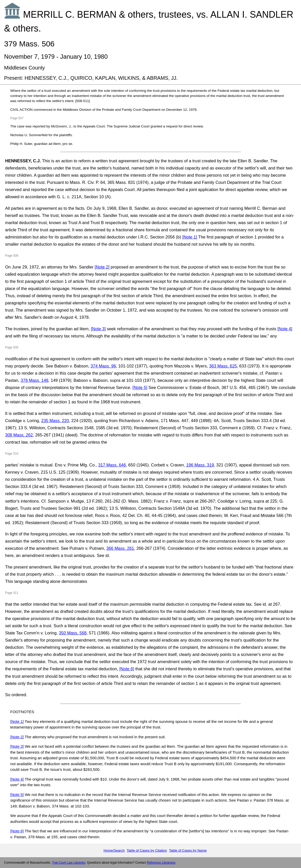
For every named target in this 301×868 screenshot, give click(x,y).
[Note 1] (190, 237)
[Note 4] (285, 329)
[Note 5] (140, 387)
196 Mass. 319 (200, 465)
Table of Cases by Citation (147, 850)
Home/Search (114, 850)
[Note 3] (98, 329)
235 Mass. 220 (55, 421)
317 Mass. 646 (112, 465)
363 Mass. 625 (223, 366)
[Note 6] (127, 669)
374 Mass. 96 (103, 366)
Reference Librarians (161, 863)
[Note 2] (102, 267)
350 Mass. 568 (73, 633)
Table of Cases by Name (188, 850)
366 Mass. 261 (120, 548)
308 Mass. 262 (19, 435)
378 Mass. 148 (35, 380)
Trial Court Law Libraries (69, 863)
